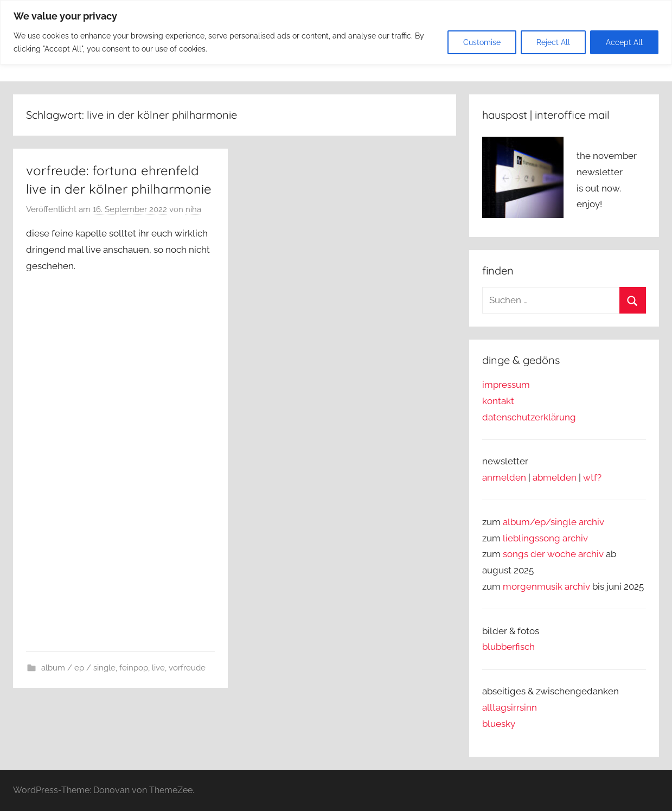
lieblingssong (533, 538)
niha (193, 209)
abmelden (555, 477)
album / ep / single (78, 668)
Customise (482, 42)
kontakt (498, 401)
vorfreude (187, 668)
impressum (506, 385)
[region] (336, 32)
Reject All (553, 42)
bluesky (499, 724)
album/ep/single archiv (553, 522)
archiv (575, 538)
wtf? (592, 477)
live (158, 668)
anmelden (504, 477)
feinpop (134, 668)
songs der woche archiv (553, 554)
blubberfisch (508, 647)
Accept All (624, 42)
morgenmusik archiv (546, 586)
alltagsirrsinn (510, 707)
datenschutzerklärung (529, 417)
